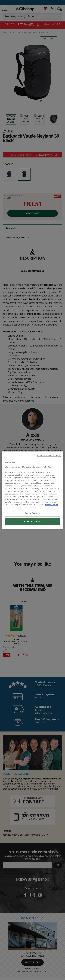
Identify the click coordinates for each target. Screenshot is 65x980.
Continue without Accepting (49, 456)
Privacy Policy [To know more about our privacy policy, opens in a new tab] (52, 505)
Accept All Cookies (32, 521)
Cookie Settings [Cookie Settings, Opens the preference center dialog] (32, 513)
